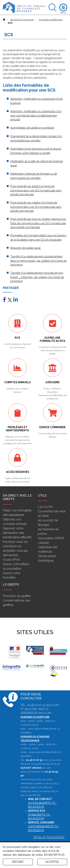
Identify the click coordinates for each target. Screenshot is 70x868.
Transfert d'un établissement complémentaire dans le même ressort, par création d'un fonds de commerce (38, 261)
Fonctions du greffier (17, 596)
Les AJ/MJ (45, 507)
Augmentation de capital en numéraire (32, 128)
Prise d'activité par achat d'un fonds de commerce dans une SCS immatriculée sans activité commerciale (36, 190)
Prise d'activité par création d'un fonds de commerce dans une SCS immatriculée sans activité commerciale (36, 207)
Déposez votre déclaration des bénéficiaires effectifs (17, 533)
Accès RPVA (11, 560)
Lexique (43, 543)
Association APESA (51, 538)
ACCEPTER (52, 862)
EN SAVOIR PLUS (54, 855)
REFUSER (18, 862)
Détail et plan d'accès (49, 837)
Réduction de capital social (25, 248)
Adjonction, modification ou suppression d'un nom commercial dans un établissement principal (36, 115)
